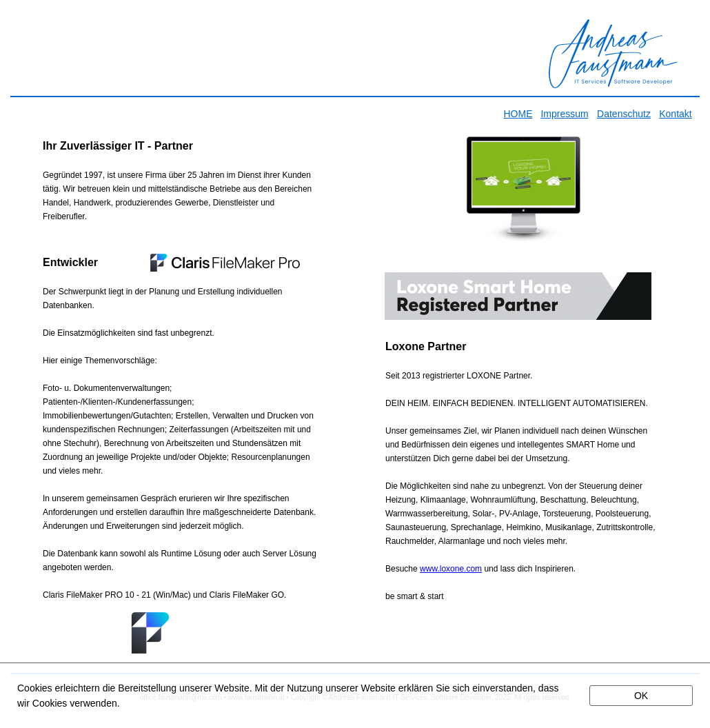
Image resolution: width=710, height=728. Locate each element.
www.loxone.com (451, 569)
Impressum (564, 114)
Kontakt (675, 114)
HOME (518, 114)
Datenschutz (624, 114)
